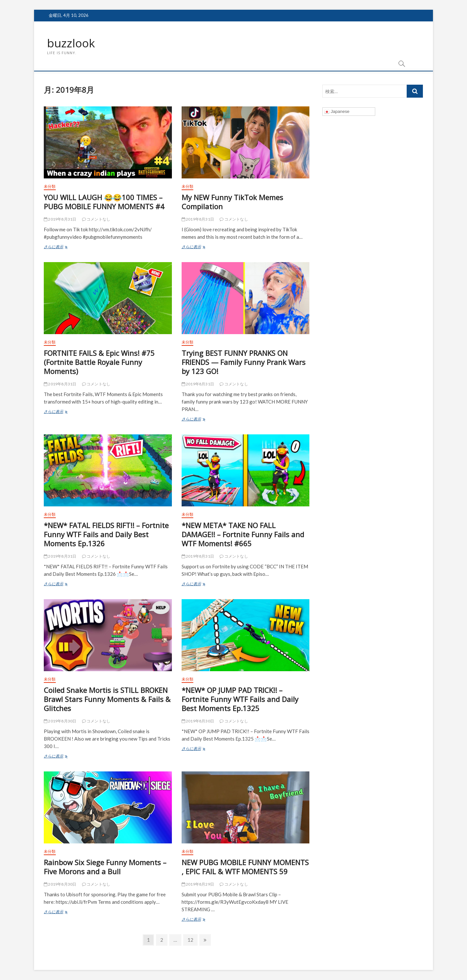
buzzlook (71, 43)
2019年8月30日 (60, 721)
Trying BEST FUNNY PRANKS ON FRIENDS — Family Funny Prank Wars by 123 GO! (244, 362)
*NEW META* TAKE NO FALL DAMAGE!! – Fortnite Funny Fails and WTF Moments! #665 (243, 535)
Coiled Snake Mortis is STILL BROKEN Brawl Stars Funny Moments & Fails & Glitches (107, 699)
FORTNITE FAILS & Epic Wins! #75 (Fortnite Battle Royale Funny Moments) (99, 362)
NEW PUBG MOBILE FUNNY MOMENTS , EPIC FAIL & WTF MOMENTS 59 (245, 867)
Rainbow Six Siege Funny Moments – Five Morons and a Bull (105, 867)
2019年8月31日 (60, 219)
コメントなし (96, 219)
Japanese (337, 112)
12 (190, 941)
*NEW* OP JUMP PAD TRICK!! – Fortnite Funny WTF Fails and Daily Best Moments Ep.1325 (240, 699)
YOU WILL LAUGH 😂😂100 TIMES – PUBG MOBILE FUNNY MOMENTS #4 (104, 202)
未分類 (50, 187)
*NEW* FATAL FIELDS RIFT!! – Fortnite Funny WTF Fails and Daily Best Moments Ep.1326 (106, 535)
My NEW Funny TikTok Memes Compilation (232, 202)
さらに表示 (62, 248)
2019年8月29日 (198, 884)
